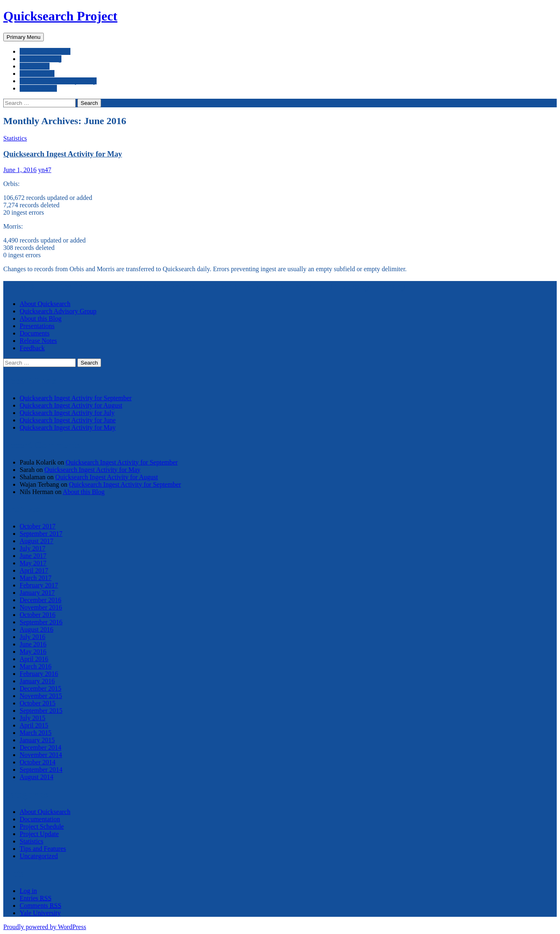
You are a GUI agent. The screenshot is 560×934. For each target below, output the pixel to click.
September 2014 (41, 770)
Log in (28, 891)
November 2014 (41, 755)
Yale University (40, 913)
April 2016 (34, 659)
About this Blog (41, 59)
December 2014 (41, 747)
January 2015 (37, 740)
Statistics (15, 138)
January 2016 (37, 681)
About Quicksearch (45, 51)
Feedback (32, 348)
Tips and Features (43, 849)
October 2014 (38, 762)
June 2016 (33, 644)
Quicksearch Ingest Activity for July (67, 413)
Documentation (40, 819)
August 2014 (36, 777)
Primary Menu (24, 37)
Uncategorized (39, 856)
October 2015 (38, 703)
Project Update (39, 834)
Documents (35, 66)
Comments (41, 906)
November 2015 (41, 696)
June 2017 (33, 556)
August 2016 (36, 629)
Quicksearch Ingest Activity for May (63, 154)
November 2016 (41, 607)
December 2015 (41, 688)
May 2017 (33, 563)
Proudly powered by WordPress (45, 927)
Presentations (37, 74)
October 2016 (38, 615)
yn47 (45, 170)
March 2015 (36, 733)
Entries (36, 898)
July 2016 (33, 637)
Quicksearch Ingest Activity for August (71, 405)
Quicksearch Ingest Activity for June (68, 420)
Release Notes (38, 88)
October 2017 (38, 526)
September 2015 (41, 711)
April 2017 (34, 570)
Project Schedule (42, 826)
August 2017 (36, 541)
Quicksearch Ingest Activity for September (76, 398)
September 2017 (41, 534)
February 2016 (39, 674)
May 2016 (33, 652)
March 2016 (36, 666)
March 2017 (36, 578)
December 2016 (41, 600)
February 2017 (39, 585)
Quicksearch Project (60, 16)
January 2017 (37, 593)
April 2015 (34, 725)
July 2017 (33, 548)
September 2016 (41, 622)
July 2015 (33, 718)
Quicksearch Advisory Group (58, 81)
